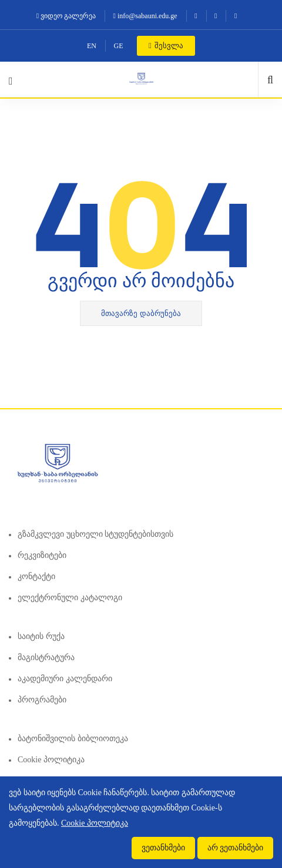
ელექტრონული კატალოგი (70, 598)
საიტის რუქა (41, 636)
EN (92, 46)
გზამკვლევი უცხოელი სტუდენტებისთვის (95, 534)
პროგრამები (42, 700)
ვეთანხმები (163, 848)
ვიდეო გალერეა (66, 16)
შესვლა (166, 46)
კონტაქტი (36, 576)
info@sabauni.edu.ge (145, 16)
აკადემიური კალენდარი (65, 679)
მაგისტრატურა (46, 657)
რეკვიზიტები (42, 555)
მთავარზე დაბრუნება (141, 313)
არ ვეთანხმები (236, 848)
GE (119, 46)
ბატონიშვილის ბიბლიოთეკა (73, 739)
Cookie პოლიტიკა (51, 760)
